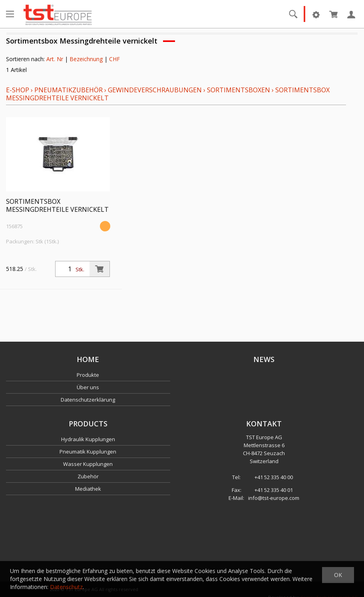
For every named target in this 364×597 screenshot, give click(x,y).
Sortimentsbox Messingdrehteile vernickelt (57, 205)
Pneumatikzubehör (69, 90)
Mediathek (88, 489)
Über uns (88, 387)
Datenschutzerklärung (88, 400)
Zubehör (88, 476)
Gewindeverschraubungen (155, 90)
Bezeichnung (86, 59)
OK (338, 575)
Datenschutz (66, 587)
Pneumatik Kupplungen (88, 452)
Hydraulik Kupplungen (88, 439)
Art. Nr (55, 59)
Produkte (88, 375)
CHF (114, 59)
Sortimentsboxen (239, 90)
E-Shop (18, 90)
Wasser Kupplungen (88, 464)
